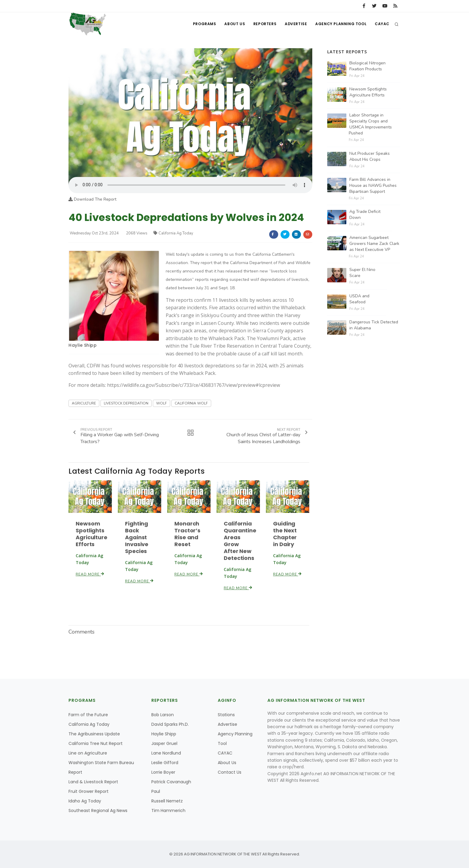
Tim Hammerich (168, 811)
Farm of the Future (88, 715)
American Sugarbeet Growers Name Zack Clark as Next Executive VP (374, 244)
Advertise (294, 24)
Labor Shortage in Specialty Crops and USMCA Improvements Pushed (370, 124)
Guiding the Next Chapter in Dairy (285, 534)
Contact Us (230, 772)
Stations (226, 715)
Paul (156, 791)
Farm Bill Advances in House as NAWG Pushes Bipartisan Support (373, 185)
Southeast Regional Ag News (98, 811)
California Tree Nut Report (96, 743)
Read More (90, 574)
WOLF (162, 403)
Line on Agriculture (88, 753)
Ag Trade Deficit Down (365, 215)
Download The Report (92, 199)
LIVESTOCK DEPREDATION (126, 403)
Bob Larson (163, 715)
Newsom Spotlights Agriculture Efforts (92, 534)
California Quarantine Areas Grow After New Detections (240, 541)
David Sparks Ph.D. (170, 724)
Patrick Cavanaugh (171, 782)
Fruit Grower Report (89, 791)
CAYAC (382, 24)
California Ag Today (173, 233)
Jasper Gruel (164, 743)
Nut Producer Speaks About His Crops (370, 156)
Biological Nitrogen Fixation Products (367, 66)
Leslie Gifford (165, 763)
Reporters (262, 24)
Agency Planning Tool (340, 24)
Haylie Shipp (83, 345)
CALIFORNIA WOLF (191, 403)
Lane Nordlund (166, 753)
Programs (201, 24)
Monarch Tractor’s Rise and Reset (187, 534)
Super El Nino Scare (362, 273)
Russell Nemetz (167, 801)
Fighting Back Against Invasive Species (137, 537)
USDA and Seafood (359, 299)
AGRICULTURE (84, 403)
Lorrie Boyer (163, 772)
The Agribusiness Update (94, 734)
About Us (232, 24)
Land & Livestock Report (93, 782)
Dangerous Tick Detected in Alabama (374, 325)
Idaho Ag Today (85, 801)
